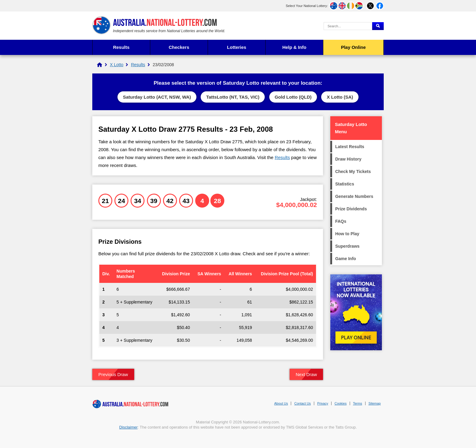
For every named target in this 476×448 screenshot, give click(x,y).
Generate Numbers (354, 196)
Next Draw (306, 374)
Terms (358, 403)
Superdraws (347, 246)
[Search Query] (348, 26)
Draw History (348, 159)
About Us (281, 403)
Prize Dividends (351, 209)
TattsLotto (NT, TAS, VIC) (233, 97)
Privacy (323, 403)
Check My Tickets (353, 171)
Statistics (345, 184)
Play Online (353, 47)
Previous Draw (113, 374)
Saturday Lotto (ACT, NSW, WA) (157, 97)
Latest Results (350, 147)
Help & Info (294, 47)
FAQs (341, 221)
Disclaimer (129, 427)
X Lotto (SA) (340, 97)
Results (121, 47)
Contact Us (302, 403)
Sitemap (375, 403)
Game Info (345, 259)
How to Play (347, 234)
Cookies (341, 403)
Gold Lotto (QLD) (293, 97)
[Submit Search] (378, 26)
